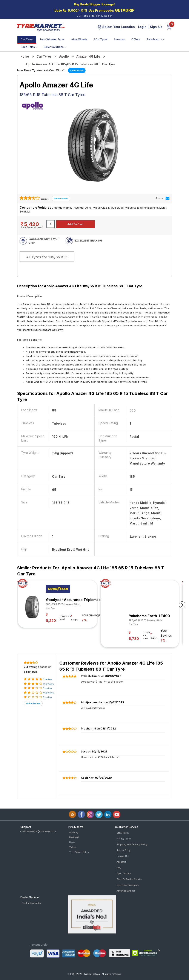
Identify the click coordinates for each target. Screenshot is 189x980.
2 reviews (48, 684)
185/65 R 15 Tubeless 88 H (63, 604)
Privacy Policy (124, 839)
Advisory (74, 832)
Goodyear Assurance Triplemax (73, 600)
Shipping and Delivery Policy (132, 844)
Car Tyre (51, 608)
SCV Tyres (101, 39)
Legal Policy (123, 833)
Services (119, 39)
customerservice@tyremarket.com (38, 831)
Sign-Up (156, 27)
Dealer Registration (32, 903)
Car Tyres (27, 39)
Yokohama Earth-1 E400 (149, 616)
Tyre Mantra (156, 39)
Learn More (77, 70)
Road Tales (29, 47)
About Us (121, 862)
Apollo (64, 56)
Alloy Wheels (79, 39)
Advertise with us (126, 891)
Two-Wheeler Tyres (52, 39)
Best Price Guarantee (128, 885)
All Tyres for (47, 257)
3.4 (26, 667)
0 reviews (48, 693)
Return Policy (124, 850)
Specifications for (92, 396)
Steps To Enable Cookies (129, 879)
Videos (73, 847)
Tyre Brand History (79, 852)
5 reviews (45, 199)
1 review (48, 679)
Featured (74, 837)
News (72, 842)
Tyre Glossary (124, 873)
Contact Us (122, 856)
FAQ (119, 868)
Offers (136, 39)
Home (25, 56)
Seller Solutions (55, 47)
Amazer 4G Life (88, 56)
